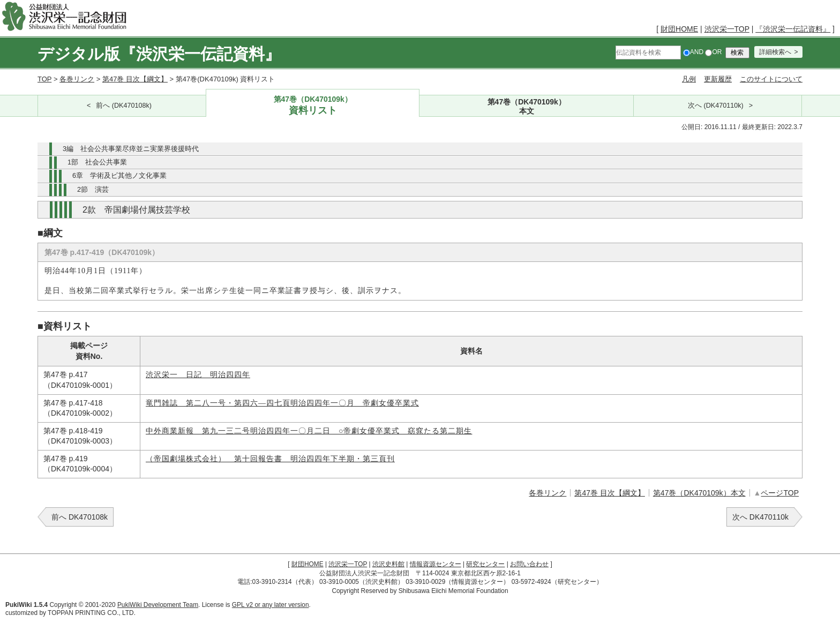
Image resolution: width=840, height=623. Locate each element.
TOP (44, 79)
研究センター (485, 564)
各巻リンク (77, 79)
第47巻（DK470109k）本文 (699, 493)
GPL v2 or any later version (271, 605)
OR (713, 52)
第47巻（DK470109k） (313, 106)
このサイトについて (771, 79)
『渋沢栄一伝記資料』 (793, 29)
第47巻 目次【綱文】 (135, 79)
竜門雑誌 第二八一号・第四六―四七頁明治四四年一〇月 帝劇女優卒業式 (282, 403)
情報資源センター (436, 564)
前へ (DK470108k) (124, 106)
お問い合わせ (529, 564)
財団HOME (679, 29)
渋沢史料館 (388, 564)
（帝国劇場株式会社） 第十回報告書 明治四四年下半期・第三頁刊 (270, 459)
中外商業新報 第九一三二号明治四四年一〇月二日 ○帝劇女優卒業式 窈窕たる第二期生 (309, 431)
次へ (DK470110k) (716, 106)
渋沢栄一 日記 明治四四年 (198, 375)
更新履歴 (718, 79)
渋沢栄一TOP (727, 29)
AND (693, 52)
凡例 (689, 79)
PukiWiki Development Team (158, 605)
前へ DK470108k (80, 517)
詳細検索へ (775, 52)
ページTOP (780, 493)
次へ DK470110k (760, 517)
